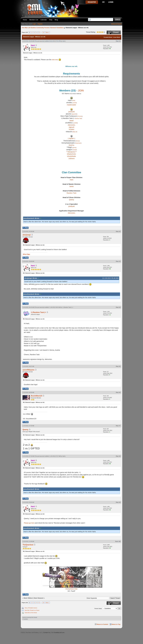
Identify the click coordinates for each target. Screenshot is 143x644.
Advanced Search (116, 24)
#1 (120, 41)
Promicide (80, 116)
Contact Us (47, 633)
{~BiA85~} (72, 138)
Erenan (78, 141)
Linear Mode (117, 37)
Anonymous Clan (71, 589)
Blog (56, 20)
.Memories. (71, 125)
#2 (120, 231)
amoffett (75, 123)
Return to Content (102, 624)
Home (25, 20)
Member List (34, 20)
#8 (120, 456)
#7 (120, 426)
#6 (120, 392)
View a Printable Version (31, 608)
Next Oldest (28, 598)
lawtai (71, 120)
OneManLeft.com (59, 633)
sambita (74, 103)
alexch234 (75, 114)
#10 (119, 541)
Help (51, 20)
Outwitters (60, 28)
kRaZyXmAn (71, 154)
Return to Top (116, 624)
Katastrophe (78, 143)
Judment (72, 158)
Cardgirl (75, 150)
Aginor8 (72, 127)
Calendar (44, 20)
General (53, 28)
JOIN (81, 90)
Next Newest (39, 598)
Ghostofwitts (71, 156)
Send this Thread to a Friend (32, 610)
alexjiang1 (27, 235)
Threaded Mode (108, 37)
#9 (120, 502)
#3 (120, 261)
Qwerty (74, 148)
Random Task (78, 118)
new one (55, 60)
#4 (120, 307)
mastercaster (71, 105)
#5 (120, 366)
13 (43, 32)
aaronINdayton (29, 370)
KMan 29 (75, 132)
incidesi (71, 129)
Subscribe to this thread (31, 613)
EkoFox (71, 145)
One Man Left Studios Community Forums (36, 28)
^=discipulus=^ (71, 152)
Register (40, 24)
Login (34, 24)
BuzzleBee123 (37, 396)
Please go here (29, 523)
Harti (64, 41)
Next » (47, 32)
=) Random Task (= (67, 307)
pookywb (71, 112)
